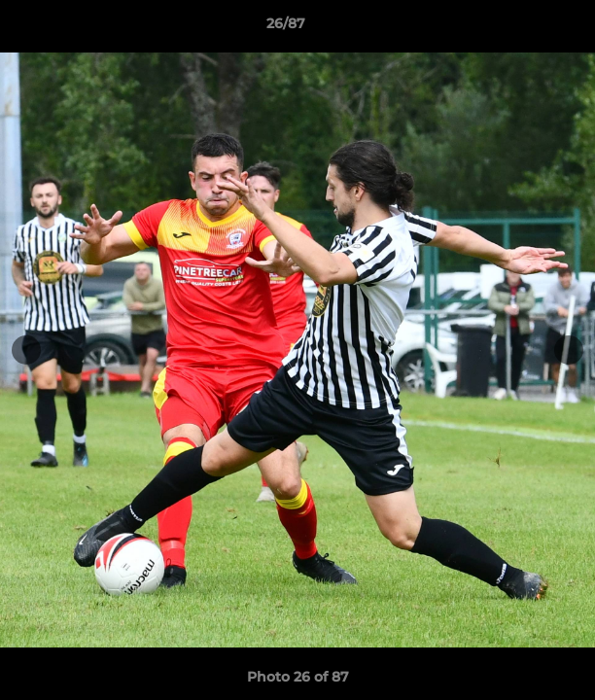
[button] (525, 28)
